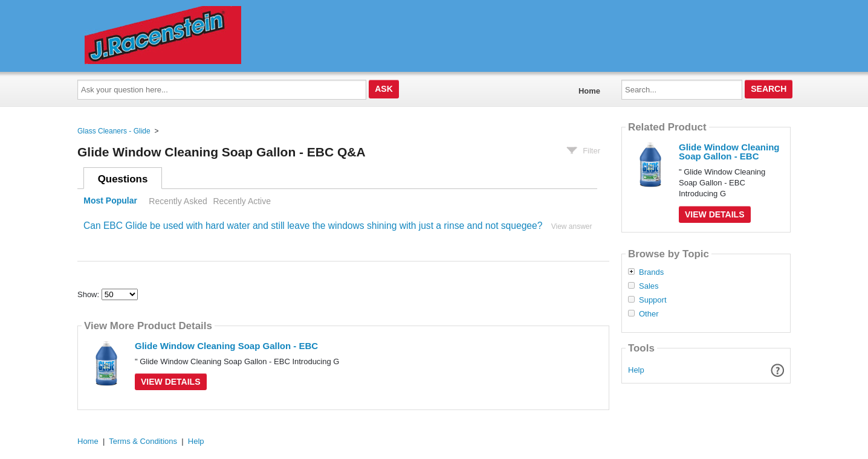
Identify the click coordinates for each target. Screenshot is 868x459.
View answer (572, 226)
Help (636, 370)
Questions (123, 179)
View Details (171, 382)
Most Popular (110, 201)
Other (649, 314)
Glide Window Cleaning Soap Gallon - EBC (226, 346)
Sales (649, 286)
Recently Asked (178, 201)
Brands (651, 272)
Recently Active (242, 201)
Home (589, 91)
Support (653, 300)
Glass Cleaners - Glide (114, 131)
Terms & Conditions (143, 441)
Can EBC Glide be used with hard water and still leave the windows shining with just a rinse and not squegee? (313, 226)
